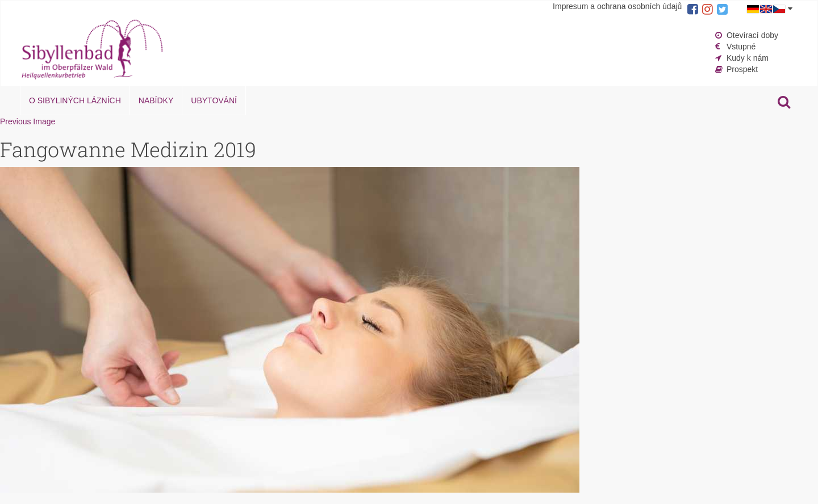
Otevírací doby (752, 35)
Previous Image (28, 121)
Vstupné (741, 47)
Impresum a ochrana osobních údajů (617, 6)
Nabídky (156, 100)
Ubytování (214, 100)
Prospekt (742, 69)
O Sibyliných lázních (75, 100)
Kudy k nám (748, 58)
